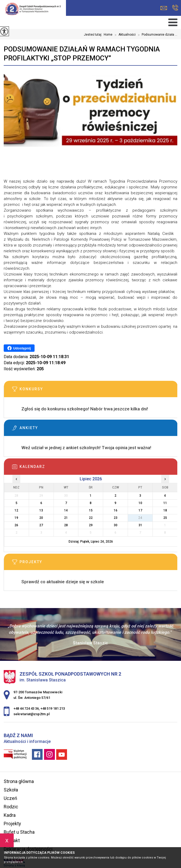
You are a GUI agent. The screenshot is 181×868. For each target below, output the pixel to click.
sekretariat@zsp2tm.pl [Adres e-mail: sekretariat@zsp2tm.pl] (32, 714)
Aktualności (124, 35)
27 (41, 525)
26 (16, 525)
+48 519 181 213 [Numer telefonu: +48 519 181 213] (53, 708)
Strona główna (19, 781)
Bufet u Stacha (19, 832)
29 (91, 525)
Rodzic (11, 807)
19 (16, 518)
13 (41, 510)
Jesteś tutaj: (94, 35)
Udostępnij (19, 348)
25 (165, 518)
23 (116, 518)
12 (16, 510)
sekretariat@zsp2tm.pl (164, 8)
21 (66, 518)
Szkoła (11, 790)
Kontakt (12, 840)
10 (140, 503)
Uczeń (10, 798)
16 (116, 510)
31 (140, 525)
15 (91, 510)
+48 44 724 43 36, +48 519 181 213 (175, 8)
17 (140, 510)
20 (41, 518)
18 (165, 510)
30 (116, 525)
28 (66, 525)
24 (140, 518)
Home (108, 35)
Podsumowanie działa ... (156, 35)
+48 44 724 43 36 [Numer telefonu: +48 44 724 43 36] (26, 708)
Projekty (12, 824)
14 (66, 510)
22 (91, 518)
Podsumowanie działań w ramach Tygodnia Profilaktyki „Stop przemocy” (82, 54)
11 (165, 503)
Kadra (10, 815)
